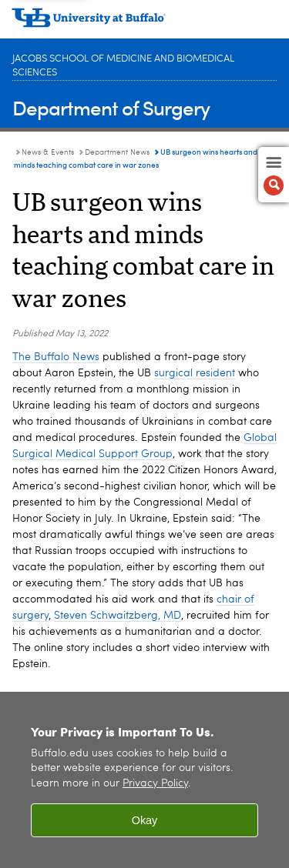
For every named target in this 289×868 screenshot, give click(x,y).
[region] (144, 780)
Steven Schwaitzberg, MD (118, 616)
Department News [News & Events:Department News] (117, 152)
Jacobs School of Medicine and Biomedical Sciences (123, 66)
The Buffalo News (56, 357)
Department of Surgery (111, 107)
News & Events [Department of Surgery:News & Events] (48, 152)
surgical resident (195, 373)
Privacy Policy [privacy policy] (155, 784)
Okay (145, 820)
